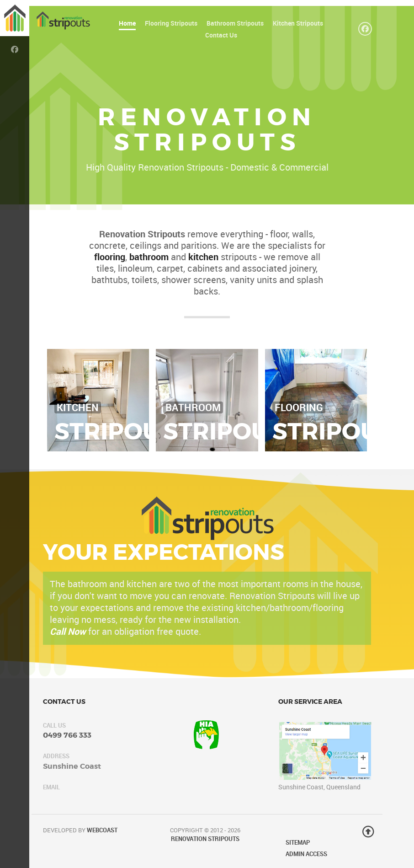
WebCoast (102, 830)
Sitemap (298, 843)
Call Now (68, 632)
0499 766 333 (67, 735)
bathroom (149, 257)
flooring (110, 257)
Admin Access (306, 854)
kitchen (203, 257)
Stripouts (122, 431)
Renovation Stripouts (205, 839)
